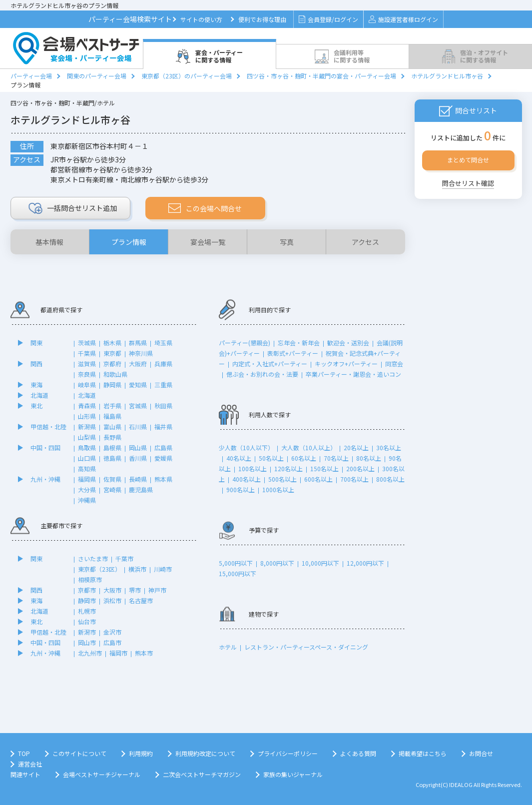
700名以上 (354, 479)
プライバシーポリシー (288, 753)
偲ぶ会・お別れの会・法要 (262, 374)
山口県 (87, 458)
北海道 (39, 395)
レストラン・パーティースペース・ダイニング (306, 647)
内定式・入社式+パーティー (270, 364)
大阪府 (138, 364)
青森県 (87, 405)
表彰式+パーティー (293, 353)
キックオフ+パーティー (346, 364)
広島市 (112, 642)
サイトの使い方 (201, 19)
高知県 (87, 468)
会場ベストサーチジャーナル (102, 774)
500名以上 (282, 479)
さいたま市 (93, 558)
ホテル (228, 647)
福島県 (112, 416)
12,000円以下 (365, 563)
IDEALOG (461, 785)
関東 (36, 343)
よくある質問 (358, 753)
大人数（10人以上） (309, 447)
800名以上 (390, 479)
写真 (287, 242)
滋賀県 (87, 364)
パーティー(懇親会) (245, 343)
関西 (36, 364)
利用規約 (141, 753)
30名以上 (389, 447)
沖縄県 (87, 500)
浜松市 (112, 600)
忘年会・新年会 (299, 343)
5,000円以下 (236, 563)
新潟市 (87, 632)
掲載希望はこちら (423, 753)
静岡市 (87, 600)
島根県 (112, 447)
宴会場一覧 (208, 242)
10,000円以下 (320, 563)
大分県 (87, 489)
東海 (36, 385)
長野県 (112, 437)
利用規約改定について (205, 753)
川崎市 (163, 569)
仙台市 (87, 621)
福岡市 (118, 653)
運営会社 (30, 764)
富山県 (112, 426)
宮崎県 (112, 489)
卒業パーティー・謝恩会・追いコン (353, 374)
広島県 (163, 447)
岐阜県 (87, 385)
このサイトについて (79, 753)
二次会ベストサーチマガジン (202, 774)
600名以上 (318, 479)
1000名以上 (278, 489)
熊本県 (163, 479)
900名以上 (241, 489)
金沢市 (112, 632)
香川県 (138, 458)
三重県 (163, 385)
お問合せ (481, 753)
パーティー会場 (31, 76)
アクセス (365, 242)
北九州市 (90, 653)
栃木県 (112, 343)
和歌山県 (115, 374)
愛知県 (138, 385)
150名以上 (324, 468)
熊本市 (144, 653)
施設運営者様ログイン (403, 19)
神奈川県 (141, 353)
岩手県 (112, 405)
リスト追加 (73, 208)
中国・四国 (45, 447)
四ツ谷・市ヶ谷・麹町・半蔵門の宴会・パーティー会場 (321, 76)
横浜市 (137, 569)
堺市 (135, 590)
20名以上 (356, 447)
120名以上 (288, 468)
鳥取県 (87, 447)
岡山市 (87, 642)
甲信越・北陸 (48, 426)
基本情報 (49, 242)
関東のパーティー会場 (97, 76)
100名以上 (253, 468)
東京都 (112, 353)
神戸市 (157, 590)
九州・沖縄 (45, 479)
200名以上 (360, 468)
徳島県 (112, 458)
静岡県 (112, 385)
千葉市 (124, 558)
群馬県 (138, 343)
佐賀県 (112, 479)
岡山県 (138, 447)
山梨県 (87, 437)
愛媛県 (163, 458)
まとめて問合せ (468, 160)
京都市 (87, 590)
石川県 (138, 426)
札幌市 (87, 611)
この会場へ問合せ (205, 208)
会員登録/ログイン (328, 19)
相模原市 (90, 579)
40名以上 (239, 458)
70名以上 (336, 458)
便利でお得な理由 (262, 19)
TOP (24, 753)
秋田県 (163, 405)
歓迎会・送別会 (348, 343)
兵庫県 (163, 364)
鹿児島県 (141, 489)
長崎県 (138, 479)
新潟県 (87, 426)
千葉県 (87, 353)
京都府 (112, 364)
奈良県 (87, 374)
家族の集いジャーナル (293, 774)
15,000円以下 (238, 573)
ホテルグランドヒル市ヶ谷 (447, 76)
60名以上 (304, 458)
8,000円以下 (277, 563)
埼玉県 (163, 343)
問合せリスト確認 (468, 183)
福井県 (163, 426)
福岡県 (87, 479)
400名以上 (247, 479)
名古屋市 (141, 600)
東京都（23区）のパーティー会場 (187, 76)
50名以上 (271, 458)
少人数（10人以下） (246, 447)
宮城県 (138, 405)
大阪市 (112, 590)
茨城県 (87, 343)
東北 (36, 405)
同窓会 (394, 364)
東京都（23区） (99, 569)
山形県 (87, 416)
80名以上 (369, 458)
